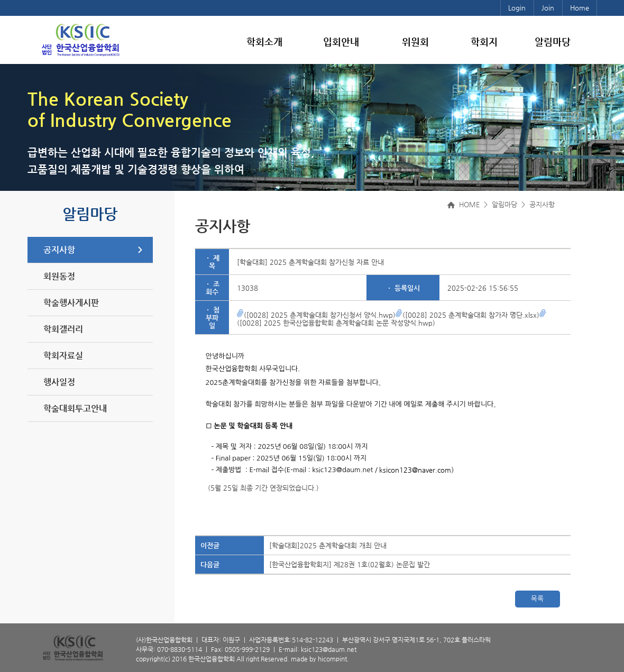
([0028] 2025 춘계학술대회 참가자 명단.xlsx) (467, 315)
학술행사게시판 (71, 303)
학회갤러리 (63, 329)
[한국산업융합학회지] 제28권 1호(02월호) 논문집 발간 (350, 564)
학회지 (484, 42)
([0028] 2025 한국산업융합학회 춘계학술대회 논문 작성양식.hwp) (392, 319)
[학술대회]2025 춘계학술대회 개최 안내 (328, 545)
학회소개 (264, 42)
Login (517, 8)
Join (548, 8)
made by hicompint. (320, 659)
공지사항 (59, 250)
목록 (537, 599)
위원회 (415, 42)
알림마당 (553, 42)
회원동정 (59, 276)
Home (580, 8)
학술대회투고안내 (75, 408)
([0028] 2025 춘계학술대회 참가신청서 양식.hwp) (316, 315)
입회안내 (341, 42)
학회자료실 (63, 356)
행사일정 (59, 382)
